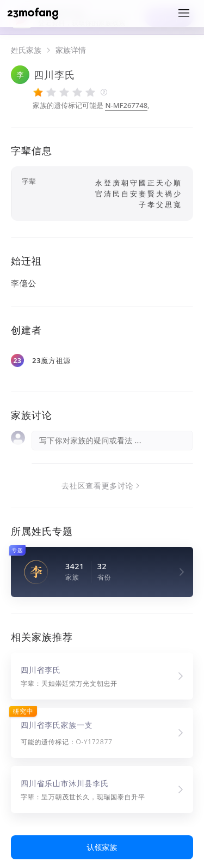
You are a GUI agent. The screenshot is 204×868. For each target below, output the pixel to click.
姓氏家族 (26, 50)
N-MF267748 (126, 105)
